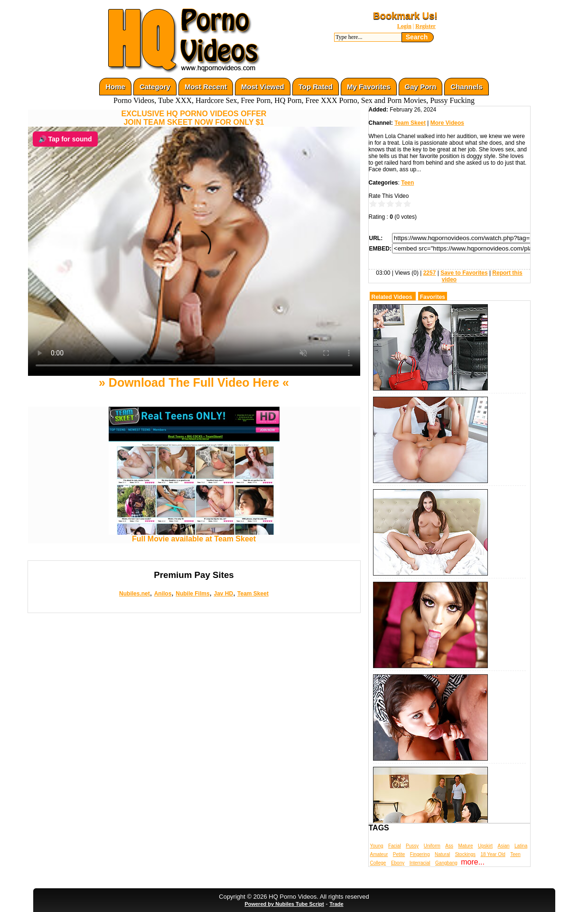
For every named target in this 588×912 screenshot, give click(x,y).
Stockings (465, 854)
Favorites (433, 297)
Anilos (163, 594)
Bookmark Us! (405, 16)
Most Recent (206, 87)
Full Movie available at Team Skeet (194, 535)
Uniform (432, 846)
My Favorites (369, 87)
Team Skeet (253, 594)
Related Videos (392, 297)
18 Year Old (493, 854)
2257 (430, 273)
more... (473, 862)
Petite (399, 854)
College (378, 863)
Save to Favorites (464, 273)
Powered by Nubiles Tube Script (284, 904)
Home (115, 87)
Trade (336, 904)
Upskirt (485, 846)
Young (377, 846)
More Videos (447, 123)
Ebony (398, 863)
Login (404, 26)
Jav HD (223, 594)
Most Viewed (263, 87)
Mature (465, 846)
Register (425, 26)
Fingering (420, 854)
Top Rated (316, 87)
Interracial (420, 863)
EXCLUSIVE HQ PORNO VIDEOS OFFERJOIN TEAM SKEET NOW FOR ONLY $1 (194, 118)
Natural (442, 854)
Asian (504, 846)
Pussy (412, 846)
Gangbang (446, 863)
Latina (521, 846)
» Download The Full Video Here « (194, 382)
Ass (449, 846)
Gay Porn (421, 87)
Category (155, 87)
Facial (395, 846)
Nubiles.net (135, 594)
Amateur (379, 854)
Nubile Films (192, 594)
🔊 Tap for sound (65, 139)
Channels (467, 87)
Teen (407, 183)
